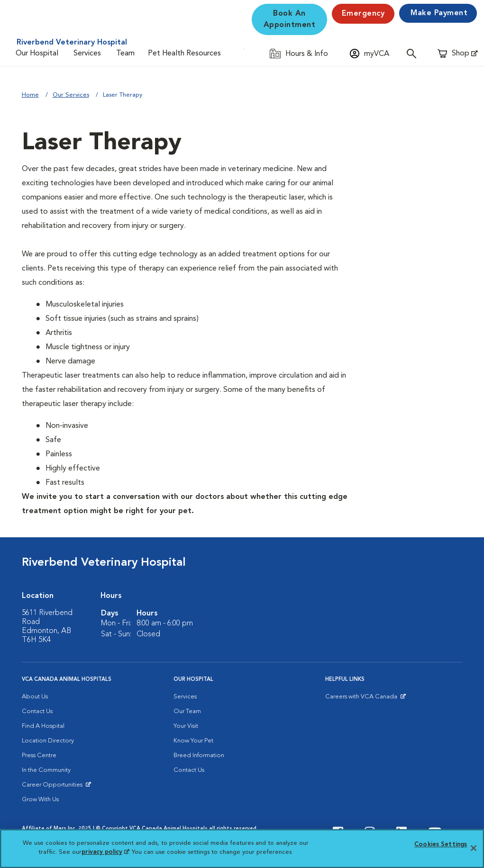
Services (87, 54)
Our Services (71, 95)
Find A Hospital (43, 726)
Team (125, 54)
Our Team (187, 711)
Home (30, 95)
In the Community (46, 770)
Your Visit (186, 726)
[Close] (474, 848)
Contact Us (37, 711)
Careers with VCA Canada (362, 699)
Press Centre (39, 755)
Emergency (363, 14)
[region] (242, 849)
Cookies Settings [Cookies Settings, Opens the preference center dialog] (441, 845)
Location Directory (48, 741)
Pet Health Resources (184, 54)
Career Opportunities (54, 787)
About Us (35, 697)
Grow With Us (40, 800)
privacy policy (105, 852)
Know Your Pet (193, 741)
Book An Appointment (290, 19)
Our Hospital (37, 54)
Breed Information (199, 755)
